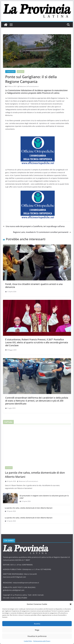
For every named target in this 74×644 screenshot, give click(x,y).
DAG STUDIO (22, 598)
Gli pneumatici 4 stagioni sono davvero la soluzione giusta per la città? (44, 497)
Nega (37, 630)
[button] (71, 604)
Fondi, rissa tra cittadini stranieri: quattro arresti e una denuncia (34, 286)
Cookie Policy (28, 641)
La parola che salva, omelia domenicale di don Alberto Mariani (35, 475)
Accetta (37, 624)
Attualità (21, 72)
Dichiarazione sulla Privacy (42, 641)
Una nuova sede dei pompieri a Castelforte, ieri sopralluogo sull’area (34, 226)
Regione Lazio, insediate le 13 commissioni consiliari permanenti (42, 232)
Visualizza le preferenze (37, 636)
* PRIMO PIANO (10, 72)
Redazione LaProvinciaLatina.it (29, 86)
